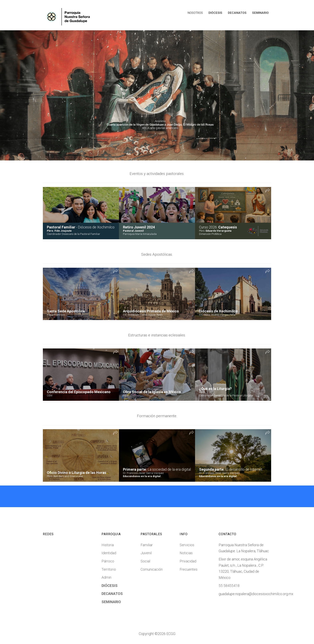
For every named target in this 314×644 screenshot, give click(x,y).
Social (145, 561)
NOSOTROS (195, 13)
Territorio (109, 569)
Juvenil (146, 553)
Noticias (186, 553)
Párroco (108, 561)
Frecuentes (189, 569)
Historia (108, 545)
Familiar (147, 545)
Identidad (109, 553)
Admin (106, 577)
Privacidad (188, 561)
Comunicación (152, 569)
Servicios (187, 545)
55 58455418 (229, 586)
